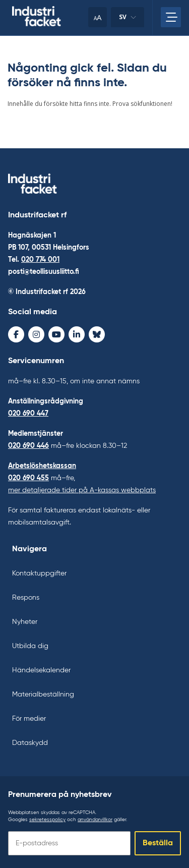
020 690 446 (28, 446)
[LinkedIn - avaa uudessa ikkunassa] (77, 334)
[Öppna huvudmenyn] (171, 17)
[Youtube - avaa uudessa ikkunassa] (56, 334)
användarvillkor (95, 820)
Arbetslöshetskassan (42, 466)
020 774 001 (40, 260)
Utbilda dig (30, 646)
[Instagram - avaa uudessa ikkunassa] (36, 334)
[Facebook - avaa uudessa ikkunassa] (16, 334)
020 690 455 (28, 478)
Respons (26, 598)
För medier (29, 719)
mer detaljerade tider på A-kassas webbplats (82, 490)
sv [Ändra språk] (128, 20)
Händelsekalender (41, 670)
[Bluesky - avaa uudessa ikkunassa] (97, 334)
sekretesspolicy (47, 820)
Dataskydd (30, 743)
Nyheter (25, 622)
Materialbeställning (43, 695)
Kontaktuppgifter (39, 573)
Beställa (158, 843)
